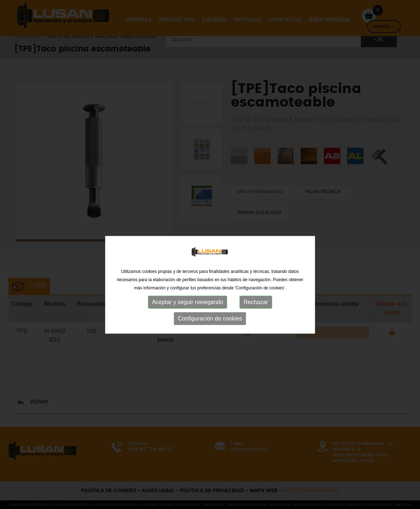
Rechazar (256, 314)
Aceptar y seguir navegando (187, 314)
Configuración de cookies (210, 331)
